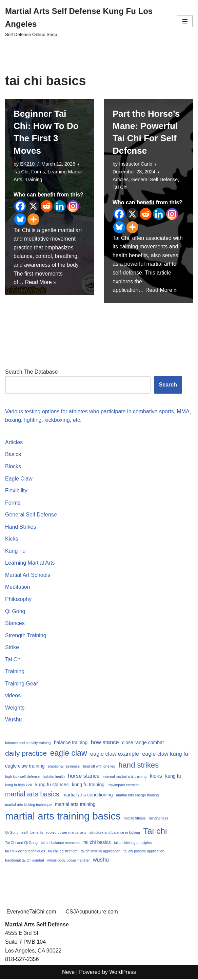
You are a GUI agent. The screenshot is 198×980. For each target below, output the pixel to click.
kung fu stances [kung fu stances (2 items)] (52, 785)
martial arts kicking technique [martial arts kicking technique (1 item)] (28, 805)
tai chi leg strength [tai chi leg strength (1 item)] (63, 852)
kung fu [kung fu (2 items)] (173, 777)
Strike (12, 648)
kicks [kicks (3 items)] (156, 776)
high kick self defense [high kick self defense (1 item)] (22, 777)
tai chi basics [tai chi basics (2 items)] (97, 843)
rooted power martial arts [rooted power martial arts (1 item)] (66, 833)
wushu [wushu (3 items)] (101, 860)
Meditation (18, 588)
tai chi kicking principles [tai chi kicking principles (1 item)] (133, 843)
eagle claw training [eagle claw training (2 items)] (25, 767)
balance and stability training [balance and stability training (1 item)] (28, 743)
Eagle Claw (19, 479)
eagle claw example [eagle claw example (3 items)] (115, 754)
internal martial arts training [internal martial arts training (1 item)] (125, 777)
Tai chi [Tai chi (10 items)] (155, 832)
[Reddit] (47, 206)
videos (13, 696)
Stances (15, 624)
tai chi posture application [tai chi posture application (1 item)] (144, 852)
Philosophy (18, 599)
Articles (121, 180)
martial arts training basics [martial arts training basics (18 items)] (63, 817)
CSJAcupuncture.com (92, 913)
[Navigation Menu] (185, 21)
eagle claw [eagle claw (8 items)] (69, 753)
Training (33, 180)
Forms (38, 172)
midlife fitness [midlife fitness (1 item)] (135, 819)
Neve (68, 973)
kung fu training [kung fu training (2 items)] (88, 785)
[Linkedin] (60, 206)
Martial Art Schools (28, 575)
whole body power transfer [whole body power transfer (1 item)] (68, 861)
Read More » (41, 282)
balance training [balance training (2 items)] (71, 743)
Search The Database (31, 372)
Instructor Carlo (136, 164)
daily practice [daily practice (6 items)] (26, 753)
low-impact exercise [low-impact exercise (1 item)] (124, 786)
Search (168, 385)
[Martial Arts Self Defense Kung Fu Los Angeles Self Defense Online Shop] (86, 21)
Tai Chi (21, 172)
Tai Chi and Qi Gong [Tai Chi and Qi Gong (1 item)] (21, 843)
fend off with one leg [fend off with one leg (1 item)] (99, 767)
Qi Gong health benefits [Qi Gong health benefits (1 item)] (24, 833)
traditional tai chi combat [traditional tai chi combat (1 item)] (25, 861)
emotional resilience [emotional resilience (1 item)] (64, 767)
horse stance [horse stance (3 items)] (84, 776)
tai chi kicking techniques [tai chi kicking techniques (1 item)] (25, 852)
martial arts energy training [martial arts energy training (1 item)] (137, 796)
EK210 (27, 164)
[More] (33, 219)
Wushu (14, 720)
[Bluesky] (20, 219)
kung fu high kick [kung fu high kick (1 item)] (18, 786)
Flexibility (16, 491)
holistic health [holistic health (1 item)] (54, 777)
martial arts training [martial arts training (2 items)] (75, 805)
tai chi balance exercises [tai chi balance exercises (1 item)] (60, 843)
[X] (33, 206)
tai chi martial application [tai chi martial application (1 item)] (101, 852)
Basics (13, 455)
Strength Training (26, 636)
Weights (15, 708)
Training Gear (22, 684)
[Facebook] (20, 206)
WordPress (123, 973)
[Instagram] (73, 206)
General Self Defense (155, 180)
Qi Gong (15, 612)
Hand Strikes (21, 527)
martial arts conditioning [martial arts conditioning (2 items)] (88, 795)
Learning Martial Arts (30, 563)
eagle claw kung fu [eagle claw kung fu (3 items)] (165, 754)
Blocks (13, 467)
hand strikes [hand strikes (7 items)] (138, 766)
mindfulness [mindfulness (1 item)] (159, 819)
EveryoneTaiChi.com (31, 913)
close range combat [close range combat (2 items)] (143, 743)
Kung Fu (15, 551)
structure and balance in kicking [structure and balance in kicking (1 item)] (115, 833)
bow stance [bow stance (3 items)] (105, 743)
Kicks (12, 539)
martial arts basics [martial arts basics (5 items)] (32, 795)
